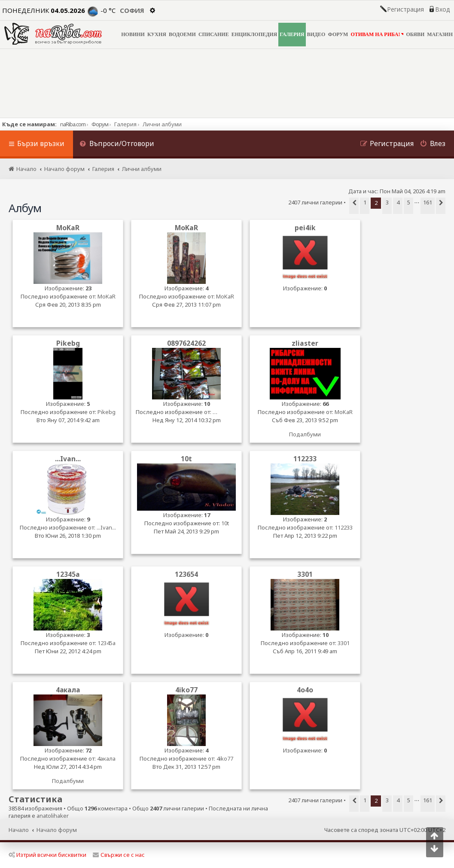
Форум (100, 124)
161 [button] (428, 202)
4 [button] (398, 202)
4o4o (305, 690)
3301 (305, 574)
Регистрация (405, 9)
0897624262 (186, 343)
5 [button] (409, 202)
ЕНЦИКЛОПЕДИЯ (254, 34)
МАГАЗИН (440, 34)
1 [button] (365, 202)
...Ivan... (68, 459)
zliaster (305, 343)
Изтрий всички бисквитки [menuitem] (47, 855)
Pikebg (68, 343)
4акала (68, 690)
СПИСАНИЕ (214, 34)
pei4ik (305, 228)
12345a (68, 574)
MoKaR (68, 228)
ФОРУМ (338, 34)
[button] (354, 206)
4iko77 (186, 690)
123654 (186, 574)
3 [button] (387, 202)
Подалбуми (305, 434)
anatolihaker (53, 816)
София (132, 10)
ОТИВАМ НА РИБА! (377, 34)
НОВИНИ (133, 34)
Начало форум (57, 830)
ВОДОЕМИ (182, 34)
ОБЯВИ (415, 34)
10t (186, 459)
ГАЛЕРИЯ (292, 34)
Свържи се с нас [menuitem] (119, 855)
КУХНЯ (157, 34)
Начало (19, 830)
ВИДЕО (316, 34)
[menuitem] (117, 145)
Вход (442, 9)
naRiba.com (73, 124)
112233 (305, 459)
